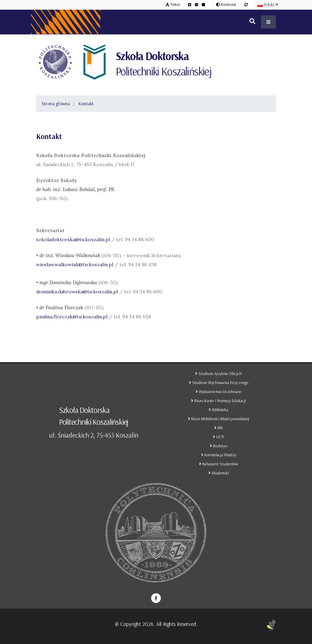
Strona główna (56, 104)
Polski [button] (268, 5)
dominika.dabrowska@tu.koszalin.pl (77, 292)
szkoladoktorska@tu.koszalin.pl (73, 239)
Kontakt (86, 104)
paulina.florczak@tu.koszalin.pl (72, 317)
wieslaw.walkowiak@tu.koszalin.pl (75, 264)
